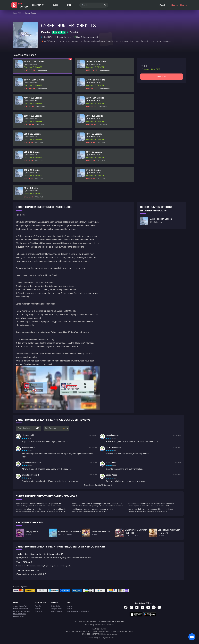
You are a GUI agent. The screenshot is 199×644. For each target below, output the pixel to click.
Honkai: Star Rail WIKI (21, 609)
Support (38, 609)
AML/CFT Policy (57, 611)
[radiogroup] (27, 438)
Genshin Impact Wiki (20, 606)
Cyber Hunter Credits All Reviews (98, 485)
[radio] (23, 438)
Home (15, 13)
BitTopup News (18, 616)
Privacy (70, 609)
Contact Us (39, 611)
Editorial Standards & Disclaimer (78, 611)
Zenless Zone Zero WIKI (22, 611)
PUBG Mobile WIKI (20, 614)
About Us (38, 606)
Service (70, 606)
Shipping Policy (57, 609)
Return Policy (56, 606)
